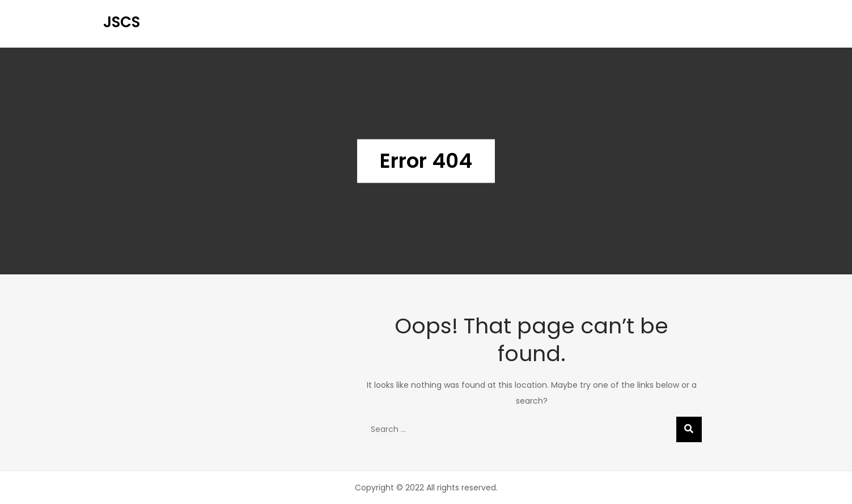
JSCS (122, 22)
